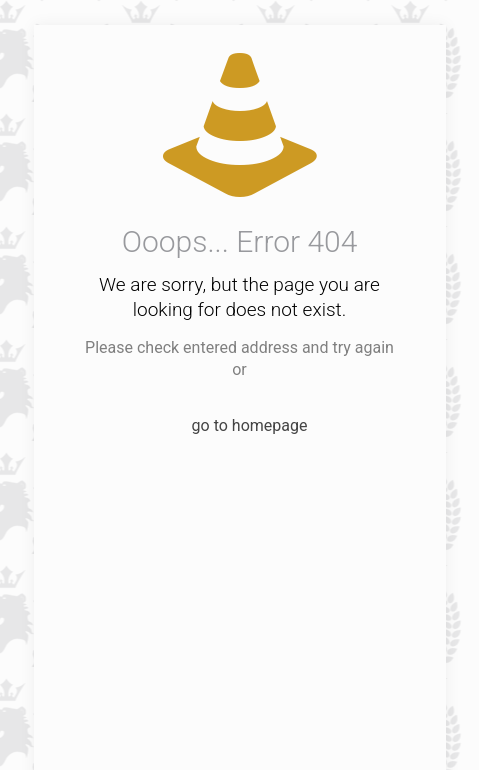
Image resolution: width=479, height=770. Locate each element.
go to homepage (250, 425)
